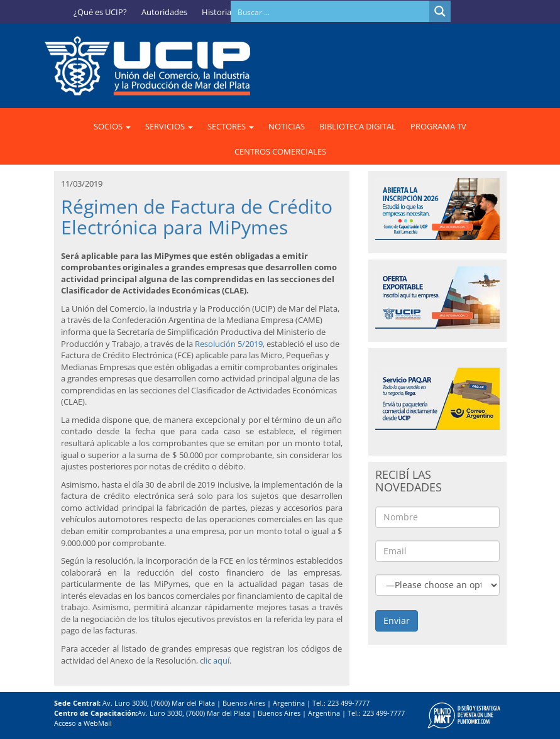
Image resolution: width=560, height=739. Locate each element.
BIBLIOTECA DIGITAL (358, 126)
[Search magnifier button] (440, 11)
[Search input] (331, 11)
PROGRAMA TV (438, 126)
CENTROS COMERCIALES (280, 151)
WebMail (98, 723)
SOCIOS (112, 126)
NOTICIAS (287, 126)
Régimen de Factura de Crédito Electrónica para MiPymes (197, 217)
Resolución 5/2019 (229, 344)
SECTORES (231, 126)
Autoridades (164, 12)
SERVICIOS (169, 126)
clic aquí (215, 660)
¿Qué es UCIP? (100, 12)
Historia (217, 12)
